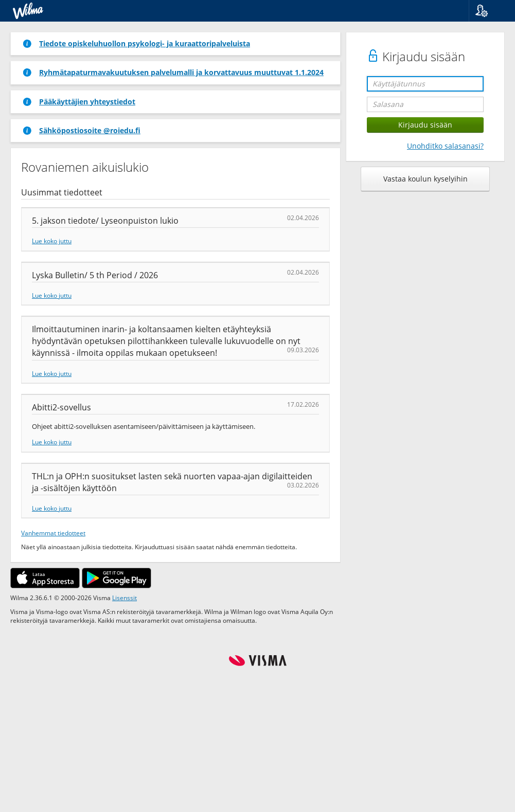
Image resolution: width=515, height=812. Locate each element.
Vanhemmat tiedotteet (53, 533)
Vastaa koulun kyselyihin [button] (425, 179)
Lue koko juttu (52, 241)
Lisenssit (125, 598)
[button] (488, 11)
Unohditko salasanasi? (445, 146)
